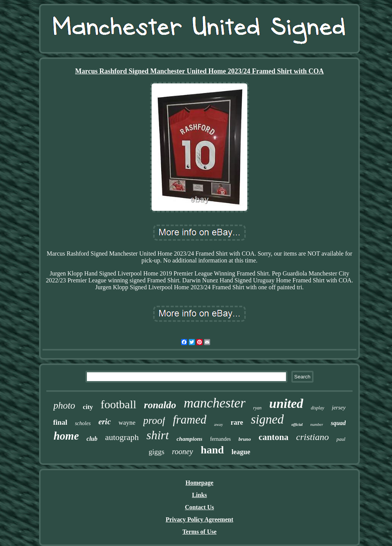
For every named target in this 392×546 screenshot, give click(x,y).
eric (105, 422)
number (317, 424)
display (318, 408)
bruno (245, 439)
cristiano (313, 437)
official (297, 425)
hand (212, 450)
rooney (182, 451)
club (92, 439)
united (286, 403)
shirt (158, 435)
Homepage (200, 483)
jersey (339, 407)
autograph (122, 437)
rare (237, 422)
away (218, 424)
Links (199, 495)
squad (338, 423)
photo (64, 405)
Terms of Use (199, 532)
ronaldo (160, 405)
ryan (257, 408)
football (118, 404)
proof (154, 421)
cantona (274, 437)
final (60, 422)
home (66, 436)
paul (341, 439)
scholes (83, 423)
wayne (127, 423)
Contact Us (199, 507)
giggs (156, 452)
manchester (215, 403)
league (241, 452)
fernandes (220, 439)
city (88, 407)
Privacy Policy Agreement (200, 519)
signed (267, 419)
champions (189, 439)
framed (189, 420)
